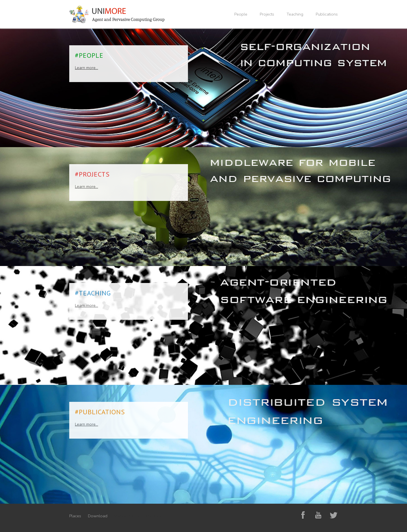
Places (75, 516)
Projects (267, 14)
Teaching (295, 14)
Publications (327, 14)
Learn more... (86, 68)
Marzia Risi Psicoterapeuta (138, 516)
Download (98, 516)
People (241, 14)
